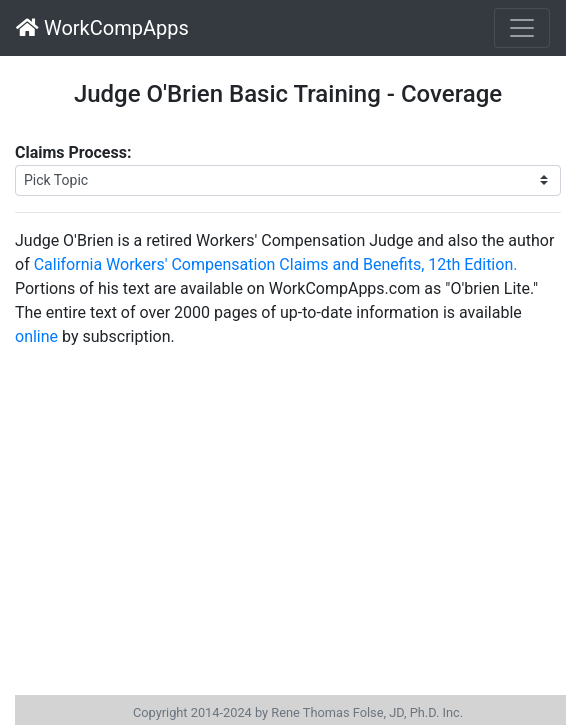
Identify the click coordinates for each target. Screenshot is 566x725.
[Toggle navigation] (522, 28)
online (36, 336)
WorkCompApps (102, 28)
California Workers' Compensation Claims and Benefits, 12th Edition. (276, 264)
